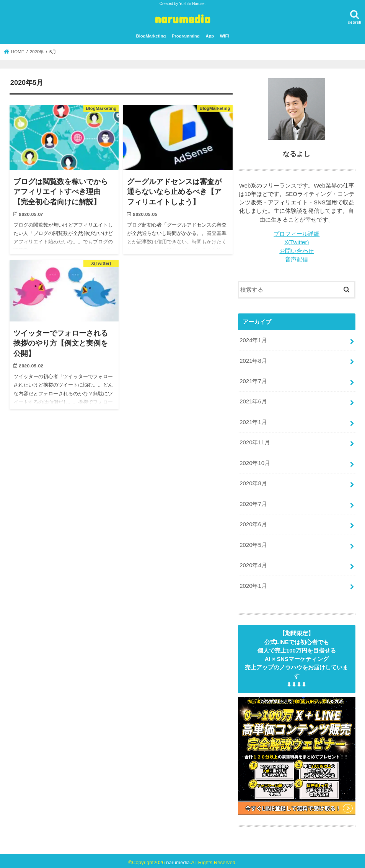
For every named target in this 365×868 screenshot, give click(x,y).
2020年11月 (255, 441)
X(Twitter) (297, 242)
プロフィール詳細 (297, 234)
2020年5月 (253, 542)
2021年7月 (253, 380)
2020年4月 (253, 563)
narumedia (182, 19)
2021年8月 (253, 360)
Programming (186, 36)
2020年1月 (253, 583)
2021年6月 (253, 401)
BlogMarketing (151, 36)
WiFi (225, 36)
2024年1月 (253, 340)
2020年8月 (253, 481)
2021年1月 (253, 421)
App (210, 36)
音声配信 (297, 259)
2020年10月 (255, 461)
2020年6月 (253, 522)
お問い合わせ (297, 251)
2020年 (37, 52)
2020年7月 (253, 502)
